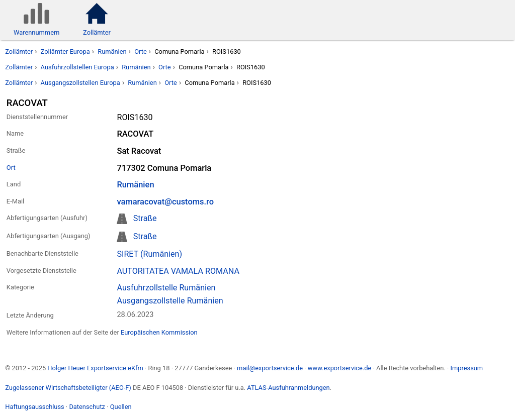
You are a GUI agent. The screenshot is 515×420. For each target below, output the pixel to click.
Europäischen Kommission (159, 332)
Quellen (121, 407)
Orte (141, 51)
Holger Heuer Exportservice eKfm (95, 368)
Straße (145, 218)
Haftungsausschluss (34, 407)
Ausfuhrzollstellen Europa (77, 67)
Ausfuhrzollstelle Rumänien (166, 288)
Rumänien (112, 51)
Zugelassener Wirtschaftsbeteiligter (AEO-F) (68, 388)
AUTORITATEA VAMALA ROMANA (178, 271)
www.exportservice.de (340, 368)
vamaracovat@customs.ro (165, 202)
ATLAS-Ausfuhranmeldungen (288, 388)
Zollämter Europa (65, 51)
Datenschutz (87, 407)
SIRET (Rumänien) (149, 254)
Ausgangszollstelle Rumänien (170, 301)
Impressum (466, 368)
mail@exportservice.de (270, 368)
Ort (11, 168)
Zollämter (19, 51)
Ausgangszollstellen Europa (80, 83)
